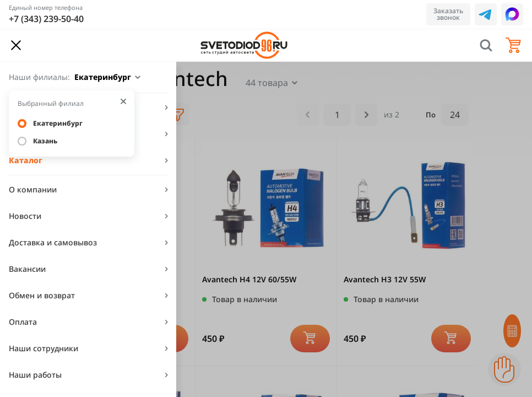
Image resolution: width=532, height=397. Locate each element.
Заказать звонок (448, 14)
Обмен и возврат (42, 295)
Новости (25, 216)
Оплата (23, 322)
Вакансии (27, 269)
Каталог (26, 160)
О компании (33, 189)
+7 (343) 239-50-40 (46, 19)
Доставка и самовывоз (53, 242)
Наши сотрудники (44, 348)
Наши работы (35, 375)
